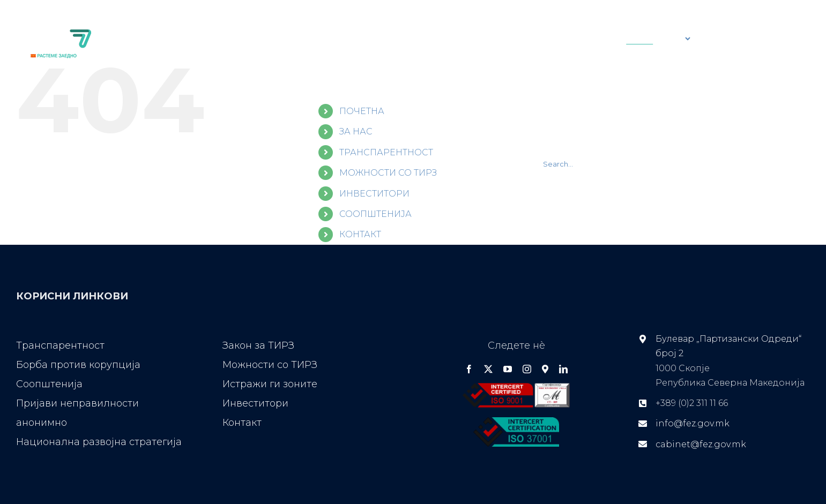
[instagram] (527, 369)
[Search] (493, 39)
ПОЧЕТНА (362, 111)
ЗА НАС (356, 131)
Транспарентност (60, 345)
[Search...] (539, 39)
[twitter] (488, 369)
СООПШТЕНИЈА (375, 214)
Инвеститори (255, 403)
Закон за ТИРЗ (258, 345)
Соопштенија (49, 384)
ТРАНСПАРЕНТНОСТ (386, 152)
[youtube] (508, 369)
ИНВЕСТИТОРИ (374, 194)
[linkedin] (563, 369)
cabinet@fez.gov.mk (701, 444)
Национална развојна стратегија (99, 442)
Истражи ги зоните (270, 384)
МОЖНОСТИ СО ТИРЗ (388, 173)
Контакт (242, 423)
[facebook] (469, 369)
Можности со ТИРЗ (270, 365)
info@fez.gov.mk (693, 423)
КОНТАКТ (360, 234)
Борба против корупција (78, 365)
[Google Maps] (545, 369)
